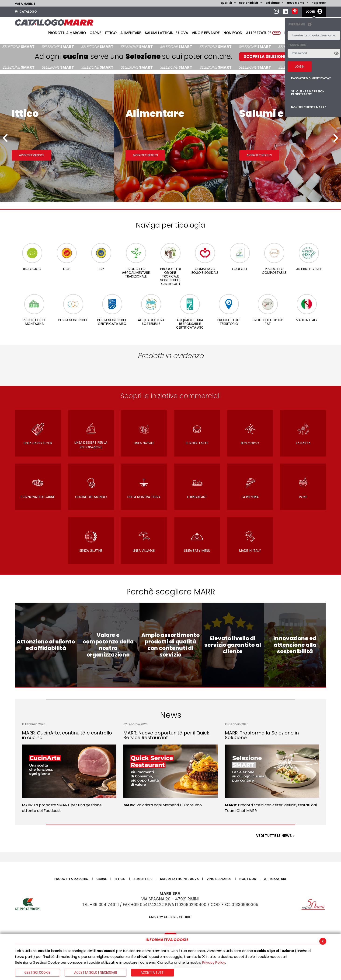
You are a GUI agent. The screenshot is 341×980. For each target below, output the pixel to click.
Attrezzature (263, 33)
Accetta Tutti (153, 973)
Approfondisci (31, 155)
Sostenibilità (249, 3)
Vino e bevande (206, 33)
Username (301, 25)
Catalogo (26, 12)
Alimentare (131, 33)
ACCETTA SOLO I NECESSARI (96, 973)
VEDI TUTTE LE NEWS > (275, 836)
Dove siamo (296, 3)
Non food (233, 33)
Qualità (226, 3)
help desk (319, 3)
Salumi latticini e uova (166, 33)
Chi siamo (273, 3)
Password (297, 45)
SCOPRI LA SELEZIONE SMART (273, 56)
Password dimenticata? (311, 78)
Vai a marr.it (25, 4)
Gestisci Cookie (38, 973)
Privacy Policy (214, 962)
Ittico (111, 33)
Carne (95, 33)
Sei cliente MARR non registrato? (308, 93)
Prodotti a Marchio (67, 33)
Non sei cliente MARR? (309, 107)
